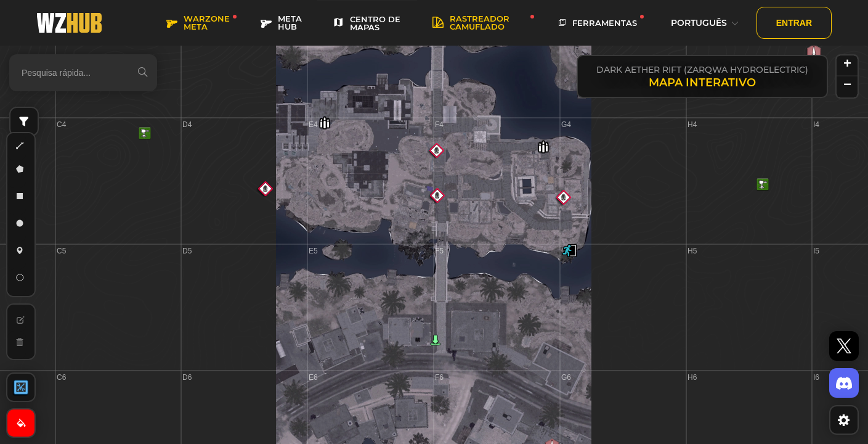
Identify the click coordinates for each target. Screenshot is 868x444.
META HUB (281, 23)
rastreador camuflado (471, 23)
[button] (569, 250)
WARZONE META (198, 23)
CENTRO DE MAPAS (367, 23)
